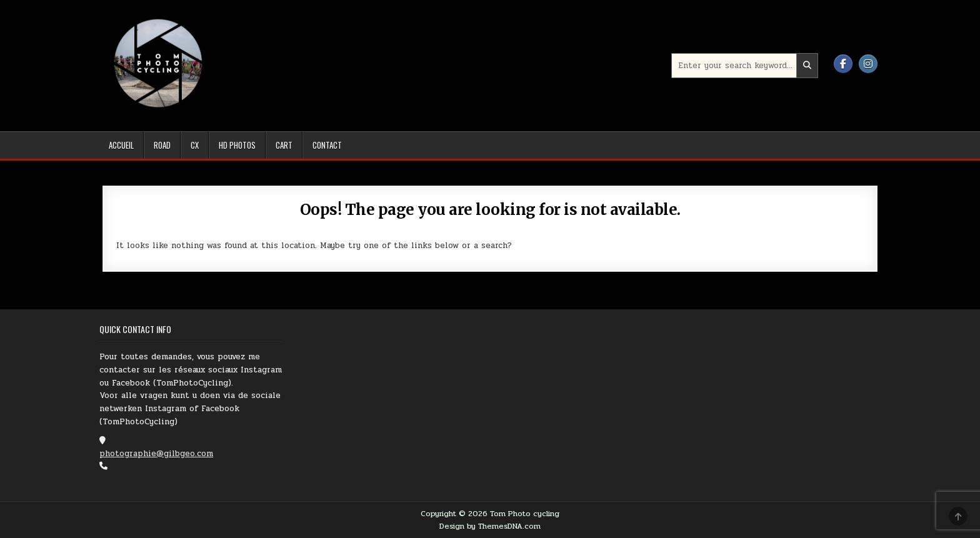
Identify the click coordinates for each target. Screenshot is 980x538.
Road (162, 145)
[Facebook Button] (843, 64)
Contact (327, 145)
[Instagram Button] (868, 64)
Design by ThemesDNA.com (490, 526)
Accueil (121, 145)
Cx (195, 145)
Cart (284, 145)
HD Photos (237, 145)
